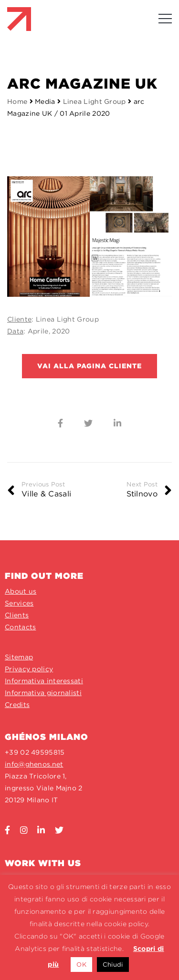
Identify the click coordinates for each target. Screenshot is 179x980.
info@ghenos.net (34, 764)
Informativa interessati (44, 681)
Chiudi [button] (113, 965)
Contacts (20, 627)
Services (19, 603)
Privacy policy (29, 669)
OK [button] (81, 965)
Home (17, 101)
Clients (17, 615)
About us (21, 591)
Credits (17, 705)
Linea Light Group (95, 101)
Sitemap (19, 657)
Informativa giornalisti (43, 693)
